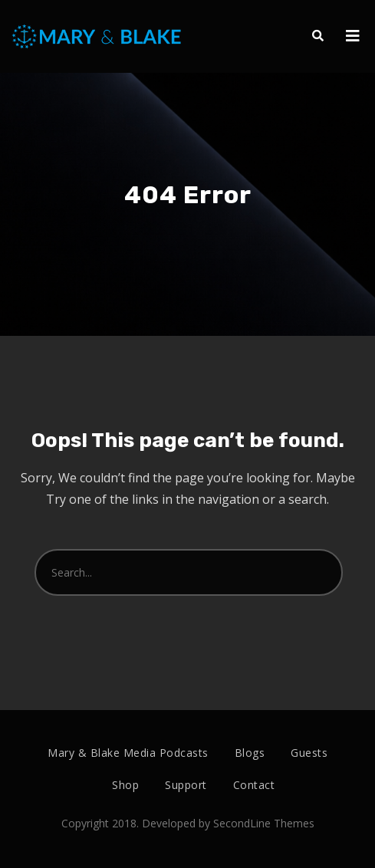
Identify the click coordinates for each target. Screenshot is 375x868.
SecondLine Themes (264, 823)
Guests (309, 753)
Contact (254, 785)
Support (186, 785)
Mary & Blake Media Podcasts (128, 753)
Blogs (250, 753)
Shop (125, 785)
